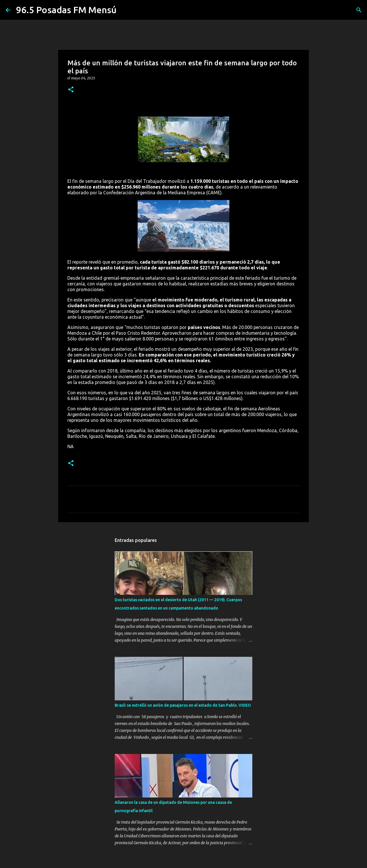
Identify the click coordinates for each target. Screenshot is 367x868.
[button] (71, 90)
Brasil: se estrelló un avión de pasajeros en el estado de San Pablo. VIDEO (183, 705)
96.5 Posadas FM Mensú (66, 10)
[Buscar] (359, 10)
